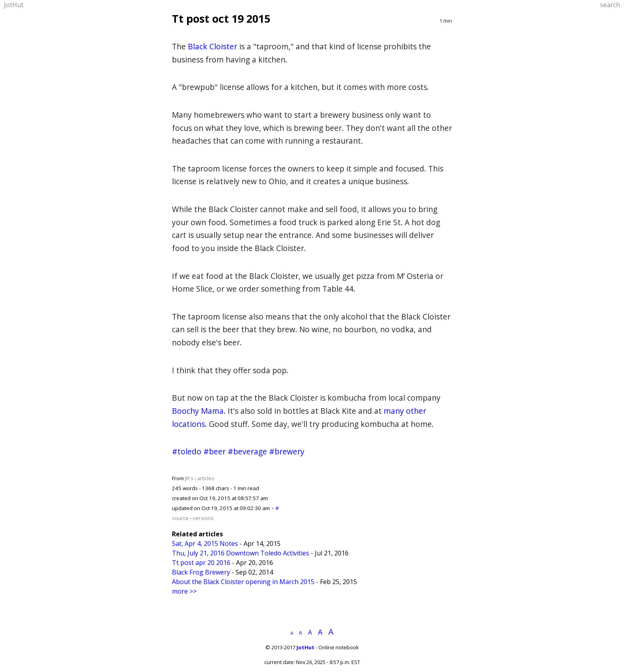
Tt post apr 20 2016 (201, 563)
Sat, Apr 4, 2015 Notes (205, 543)
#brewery (287, 451)
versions (203, 518)
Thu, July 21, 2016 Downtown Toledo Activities (241, 553)
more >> (184, 591)
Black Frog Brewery (201, 572)
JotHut (14, 5)
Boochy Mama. (199, 411)
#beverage (247, 451)
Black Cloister (213, 46)
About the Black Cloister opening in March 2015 (243, 582)
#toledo (187, 451)
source (180, 518)
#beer (214, 451)
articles (206, 478)
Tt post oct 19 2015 (221, 19)
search (610, 5)
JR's (189, 478)
